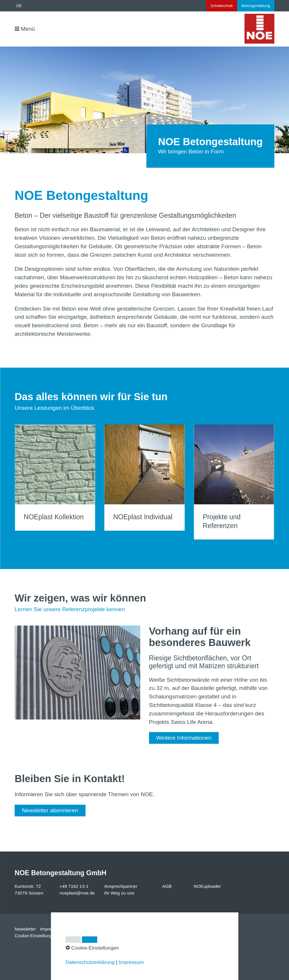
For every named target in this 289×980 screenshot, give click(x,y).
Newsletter (25, 929)
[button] (184, 738)
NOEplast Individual (145, 478)
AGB (167, 886)
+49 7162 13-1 (74, 886)
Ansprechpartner (121, 886)
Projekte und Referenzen (234, 482)
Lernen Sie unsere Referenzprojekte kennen (70, 609)
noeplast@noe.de (77, 893)
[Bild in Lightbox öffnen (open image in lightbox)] (77, 673)
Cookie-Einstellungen (36, 936)
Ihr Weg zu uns (119, 893)
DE (19, 6)
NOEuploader (207, 886)
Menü (28, 29)
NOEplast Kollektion (55, 478)
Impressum (51, 929)
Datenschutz (79, 929)
